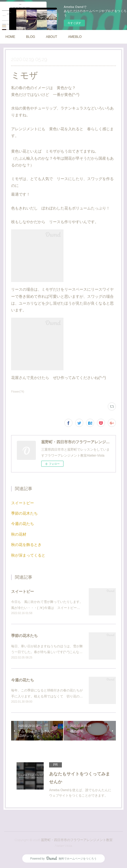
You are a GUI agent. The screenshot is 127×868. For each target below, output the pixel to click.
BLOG (31, 37)
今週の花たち (23, 524)
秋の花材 (19, 534)
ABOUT (51, 37)
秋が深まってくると (28, 555)
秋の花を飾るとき (26, 545)
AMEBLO (75, 37)
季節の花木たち (24, 513)
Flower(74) (18, 392)
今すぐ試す (74, 23)
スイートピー (23, 503)
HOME (10, 37)
